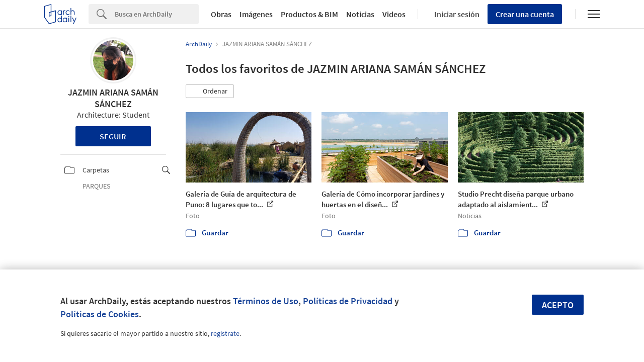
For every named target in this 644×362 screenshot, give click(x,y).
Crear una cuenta (525, 14)
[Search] (157, 14)
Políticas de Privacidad (348, 301)
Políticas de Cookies (100, 314)
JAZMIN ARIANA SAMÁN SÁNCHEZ (113, 98)
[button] (210, 92)
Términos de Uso (266, 301)
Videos (394, 14)
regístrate (225, 333)
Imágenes (256, 14)
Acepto (558, 305)
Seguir (113, 136)
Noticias (360, 14)
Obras (221, 14)
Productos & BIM (309, 14)
